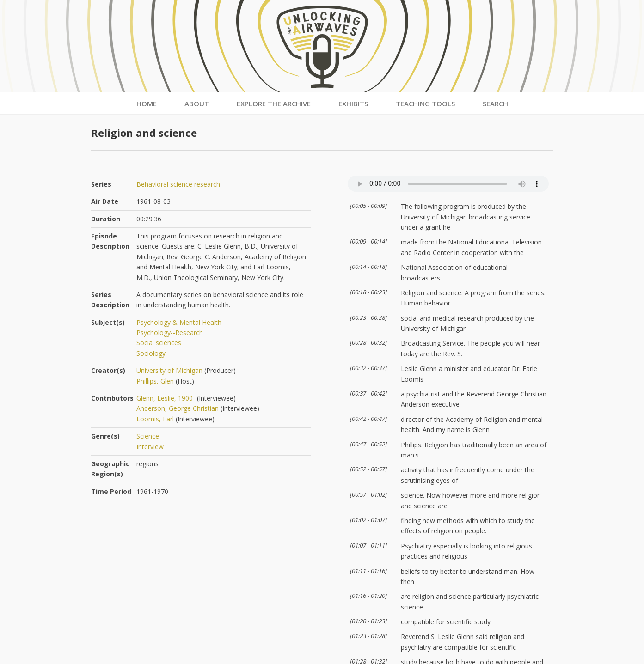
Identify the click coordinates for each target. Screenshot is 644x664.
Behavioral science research (178, 184)
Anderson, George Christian (178, 408)
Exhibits (353, 104)
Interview (150, 447)
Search (495, 104)
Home (147, 104)
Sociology (151, 353)
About (197, 104)
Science (148, 436)
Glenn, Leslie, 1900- (166, 398)
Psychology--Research (170, 332)
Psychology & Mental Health (179, 322)
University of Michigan (169, 370)
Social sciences (159, 343)
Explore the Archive (274, 104)
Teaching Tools (425, 104)
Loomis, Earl (155, 419)
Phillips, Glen (155, 381)
